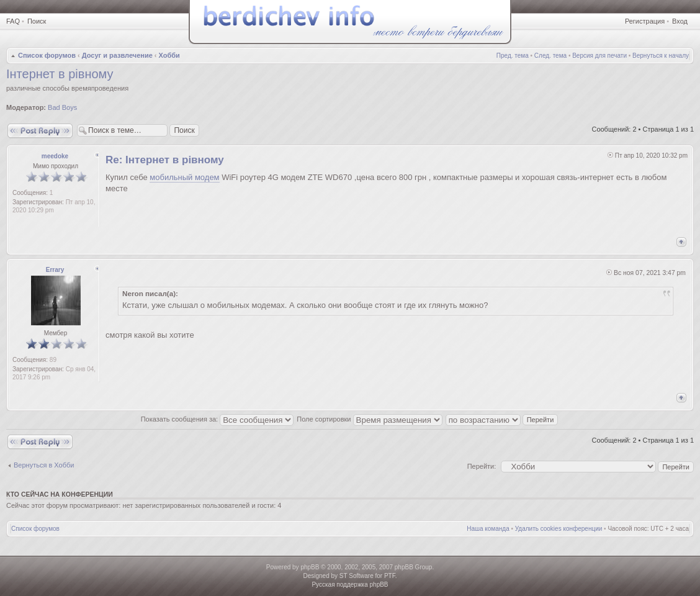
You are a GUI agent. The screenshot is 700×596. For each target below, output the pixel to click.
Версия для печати (599, 56)
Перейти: (482, 466)
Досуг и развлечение (117, 55)
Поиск (37, 21)
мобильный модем (184, 177)
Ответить (40, 131)
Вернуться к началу (661, 56)
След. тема (550, 56)
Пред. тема (513, 56)
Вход (680, 21)
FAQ (13, 21)
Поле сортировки (369, 419)
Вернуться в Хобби (44, 465)
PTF (390, 576)
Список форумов (47, 55)
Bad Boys (62, 107)
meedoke (55, 156)
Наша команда (488, 529)
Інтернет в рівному (60, 74)
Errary (55, 270)
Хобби (169, 55)
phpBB (310, 567)
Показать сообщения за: (218, 419)
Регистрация (645, 21)
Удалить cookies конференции (559, 529)
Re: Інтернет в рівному (165, 160)
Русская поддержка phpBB (350, 585)
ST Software (357, 576)
